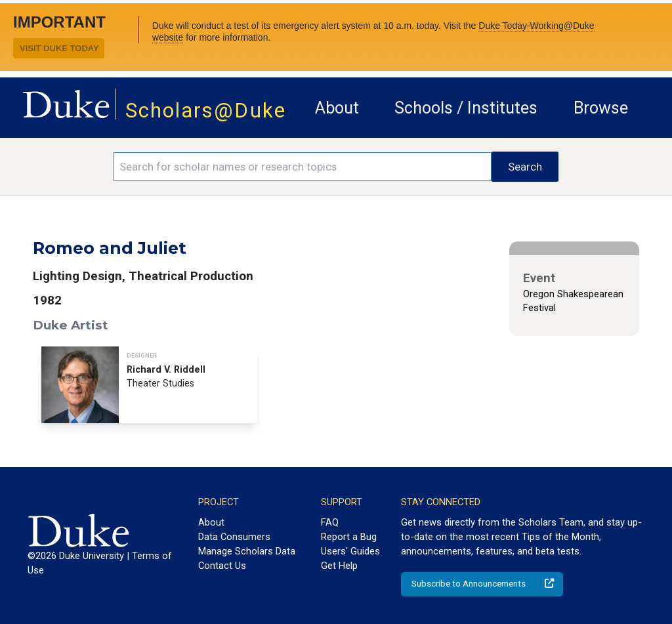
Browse (601, 108)
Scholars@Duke (206, 111)
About (337, 108)
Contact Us (222, 566)
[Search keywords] (303, 167)
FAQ (330, 522)
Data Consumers (234, 537)
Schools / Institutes (466, 108)
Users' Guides (350, 551)
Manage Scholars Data (247, 551)
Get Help (339, 566)
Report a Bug (349, 537)
